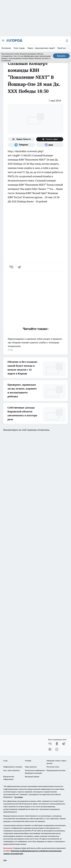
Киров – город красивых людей (41, 48)
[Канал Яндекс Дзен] (50, 139)
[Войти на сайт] (67, 40)
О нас (5, 761)
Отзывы (28, 761)
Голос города (19, 48)
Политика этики (53, 767)
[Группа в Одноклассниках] (57, 744)
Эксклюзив (6, 48)
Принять (61, 56)
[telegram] (20, 267)
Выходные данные (32, 777)
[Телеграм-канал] (21, 145)
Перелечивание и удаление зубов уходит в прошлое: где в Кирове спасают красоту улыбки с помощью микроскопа (35, 344)
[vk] (12, 267)
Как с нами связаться (12, 770)
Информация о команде (13, 767)
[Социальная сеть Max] (50, 145)
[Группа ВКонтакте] (50, 744)
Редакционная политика (56, 770)
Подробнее (19, 797)
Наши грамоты (31, 767)
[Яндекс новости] (21, 139)
